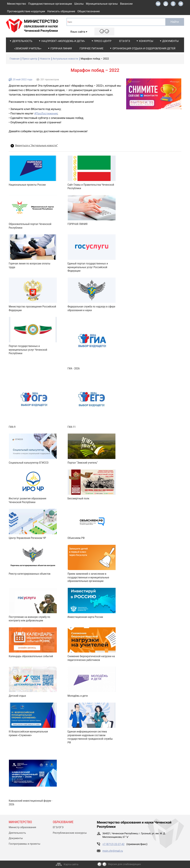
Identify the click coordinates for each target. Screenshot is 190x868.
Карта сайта (71, 864)
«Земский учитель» (28, 49)
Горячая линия (61, 49)
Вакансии (126, 4)
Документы (171, 41)
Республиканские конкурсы (70, 833)
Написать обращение (61, 11)
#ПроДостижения (46, 113)
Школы (79, 4)
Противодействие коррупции (26, 11)
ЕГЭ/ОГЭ (125, 41)
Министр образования (22, 827)
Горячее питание (91, 49)
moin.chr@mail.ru (113, 851)
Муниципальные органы (102, 4)
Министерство (17, 4)
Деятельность (22, 41)
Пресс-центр (103, 41)
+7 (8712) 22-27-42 (113, 844)
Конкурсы (146, 41)
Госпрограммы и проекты (24, 844)
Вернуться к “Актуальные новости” (36, 146)
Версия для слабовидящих (125, 864)
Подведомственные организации (50, 4)
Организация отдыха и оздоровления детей (144, 49)
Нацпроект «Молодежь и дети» (63, 41)
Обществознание (89, 11)
